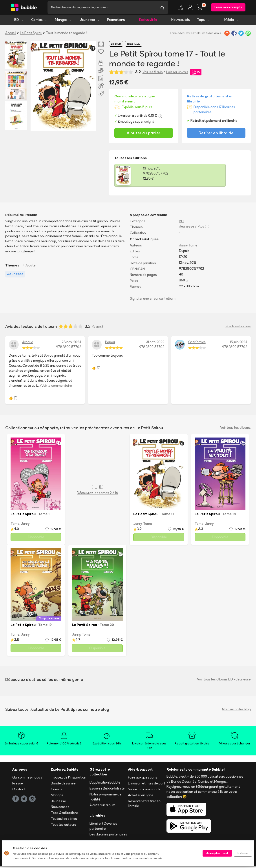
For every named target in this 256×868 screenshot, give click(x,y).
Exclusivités (148, 21)
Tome (193, 247)
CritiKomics (197, 344)
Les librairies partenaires (108, 836)
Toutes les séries (64, 820)
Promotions (116, 21)
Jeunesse (90, 21)
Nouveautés (181, 21)
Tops (203, 21)
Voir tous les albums (235, 429)
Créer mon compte (228, 8)
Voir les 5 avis (153, 74)
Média (231, 21)
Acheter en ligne (141, 797)
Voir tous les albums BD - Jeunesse (224, 681)
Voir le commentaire (57, 387)
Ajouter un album (102, 807)
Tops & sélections (65, 814)
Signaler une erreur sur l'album (153, 300)
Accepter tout (217, 853)
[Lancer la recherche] (162, 8)
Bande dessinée (63, 785)
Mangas (64, 21)
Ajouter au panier (144, 135)
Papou (110, 344)
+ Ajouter (30, 267)
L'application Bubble (105, 784)
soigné (149, 123)
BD (19, 21)
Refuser (243, 853)
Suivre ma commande (144, 791)
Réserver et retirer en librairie (144, 805)
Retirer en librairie (216, 135)
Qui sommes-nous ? (27, 779)
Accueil (11, 34)
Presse (18, 785)
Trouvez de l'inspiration (69, 779)
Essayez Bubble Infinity (107, 790)
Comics (39, 21)
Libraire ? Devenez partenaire (103, 828)
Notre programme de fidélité (105, 798)
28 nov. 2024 (71, 344)
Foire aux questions (143, 779)
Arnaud (28, 344)
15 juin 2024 (239, 344)
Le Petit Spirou (31, 34)
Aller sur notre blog (236, 711)
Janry (183, 247)
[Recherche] (102, 8)
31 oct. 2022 (155, 344)
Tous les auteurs (63, 826)
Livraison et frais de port (147, 785)
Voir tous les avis (238, 328)
